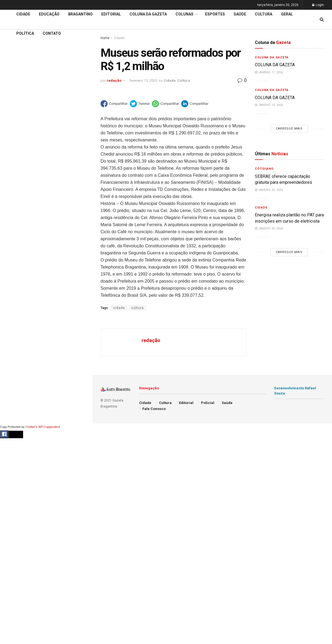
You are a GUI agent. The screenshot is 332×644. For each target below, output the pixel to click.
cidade (119, 308)
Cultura (264, 14)
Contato (52, 33)
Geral (287, 14)
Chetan (30, 427)
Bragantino (80, 14)
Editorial (13, 162)
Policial (208, 403)
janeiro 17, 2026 (269, 72)
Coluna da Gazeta (21, 172)
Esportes (215, 14)
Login (318, 5)
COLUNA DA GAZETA (275, 65)
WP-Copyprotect (49, 427)
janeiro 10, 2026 (269, 105)
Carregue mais (46, 98)
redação (114, 80)
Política (25, 33)
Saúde (240, 14)
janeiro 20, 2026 (269, 190)
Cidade (12, 141)
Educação (14, 151)
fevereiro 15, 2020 (143, 80)
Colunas (184, 14)
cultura (137, 308)
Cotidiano (264, 169)
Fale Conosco (154, 409)
